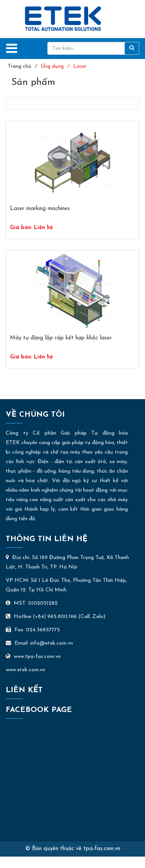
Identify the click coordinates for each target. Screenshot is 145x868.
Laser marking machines (40, 209)
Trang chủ (19, 66)
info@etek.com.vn (52, 643)
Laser (80, 66)
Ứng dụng (52, 66)
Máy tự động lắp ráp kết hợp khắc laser (61, 338)
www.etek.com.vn (25, 670)
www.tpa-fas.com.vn (33, 657)
